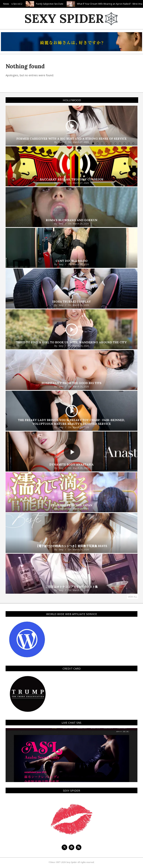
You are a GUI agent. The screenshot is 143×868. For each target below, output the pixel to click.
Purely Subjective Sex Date (69, 4)
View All (133, 597)
